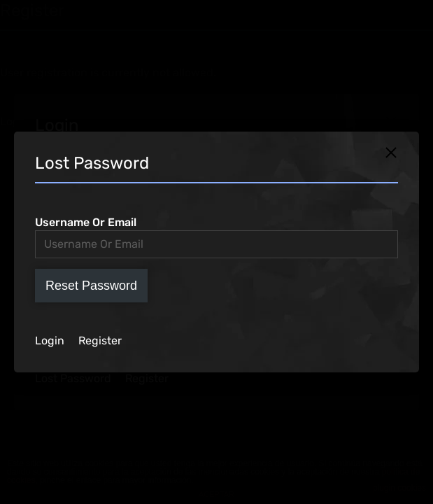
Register (100, 341)
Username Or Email (86, 222)
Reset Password (91, 286)
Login (50, 341)
